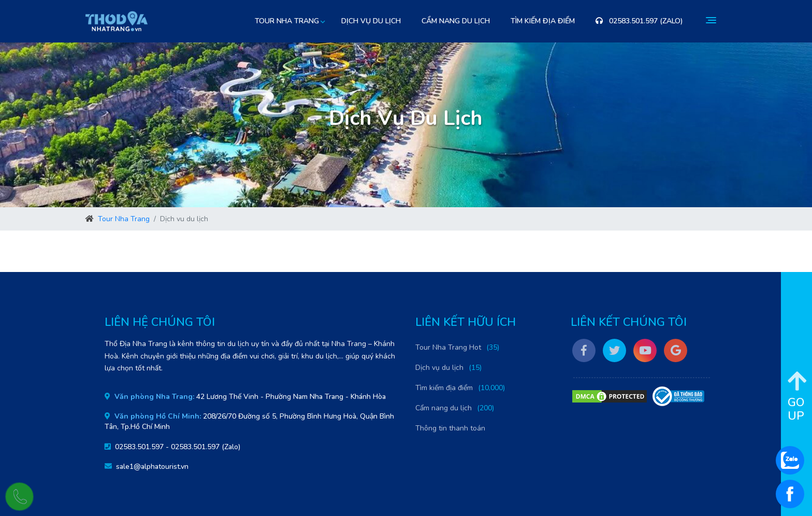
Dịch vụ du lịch (371, 21)
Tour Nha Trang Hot (448, 347)
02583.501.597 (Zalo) (639, 21)
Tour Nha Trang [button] (287, 21)
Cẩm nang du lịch (456, 21)
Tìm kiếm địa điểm (543, 21)
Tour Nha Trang (124, 219)
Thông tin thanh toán (450, 428)
